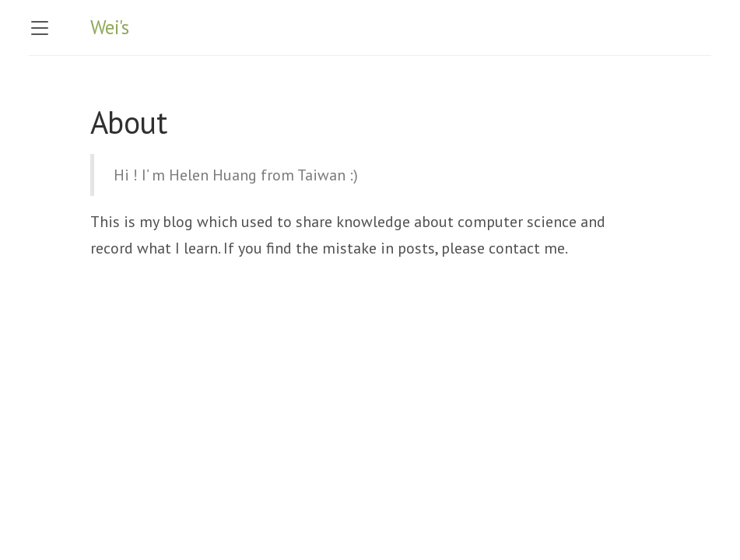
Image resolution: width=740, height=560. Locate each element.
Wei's (110, 27)
